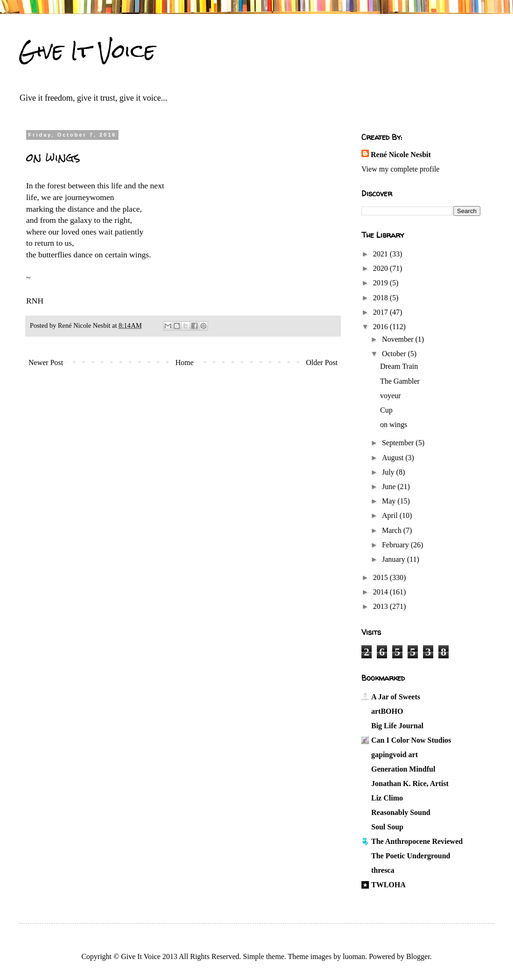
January (395, 559)
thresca (383, 870)
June (390, 487)
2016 (381, 327)
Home (184, 362)
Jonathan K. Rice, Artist (410, 783)
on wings (394, 424)
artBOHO (387, 711)
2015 (381, 577)
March (393, 530)
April (391, 515)
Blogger (418, 956)
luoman (354, 956)
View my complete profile (400, 169)
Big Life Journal (397, 726)
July (389, 472)
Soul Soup (387, 827)
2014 (381, 592)
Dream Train (399, 366)
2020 (381, 268)
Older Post (322, 362)
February (396, 545)
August (394, 458)
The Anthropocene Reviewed (417, 841)
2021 (381, 254)
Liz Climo (387, 798)
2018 (381, 298)
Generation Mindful (403, 769)
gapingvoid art (395, 755)
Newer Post (46, 362)
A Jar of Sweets (396, 697)
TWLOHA (388, 885)
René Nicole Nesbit (401, 155)
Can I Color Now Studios (411, 740)
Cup (386, 410)
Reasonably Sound (401, 812)
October (395, 354)
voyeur (390, 396)
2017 (381, 312)
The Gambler (400, 381)
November (399, 339)
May (390, 501)
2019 (381, 283)
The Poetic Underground (411, 856)
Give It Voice (87, 51)
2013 (381, 606)
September (399, 443)
